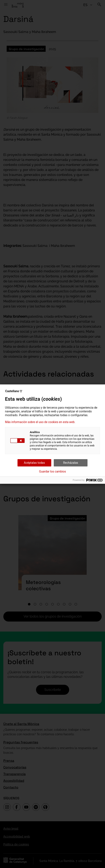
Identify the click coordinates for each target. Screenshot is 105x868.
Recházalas (71, 463)
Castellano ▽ (14, 391)
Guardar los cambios (53, 471)
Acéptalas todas (34, 463)
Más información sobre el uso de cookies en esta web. (40, 422)
